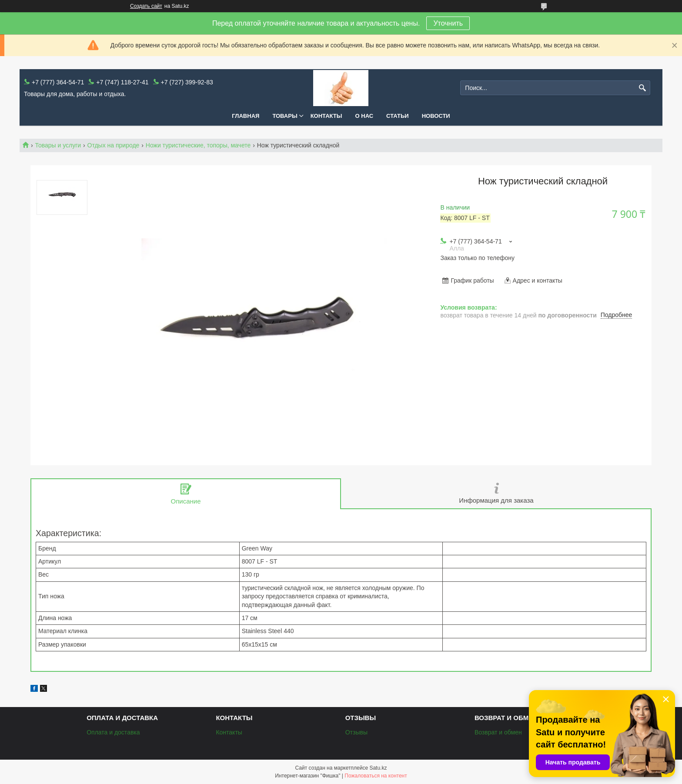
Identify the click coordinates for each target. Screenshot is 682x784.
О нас (364, 116)
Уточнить (448, 23)
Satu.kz (378, 768)
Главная (246, 116)
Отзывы (356, 732)
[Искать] (643, 88)
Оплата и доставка (113, 732)
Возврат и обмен (498, 732)
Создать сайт (146, 6)
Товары (285, 116)
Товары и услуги (58, 145)
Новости (436, 116)
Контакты (326, 116)
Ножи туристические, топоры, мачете (198, 145)
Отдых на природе (114, 145)
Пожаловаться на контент (376, 776)
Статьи (398, 116)
